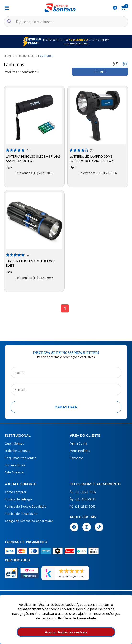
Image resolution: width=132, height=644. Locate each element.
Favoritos (77, 458)
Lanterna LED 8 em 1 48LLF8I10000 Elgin (30, 263)
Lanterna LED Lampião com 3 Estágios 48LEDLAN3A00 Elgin (92, 159)
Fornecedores (15, 465)
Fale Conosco (14, 472)
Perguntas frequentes (21, 458)
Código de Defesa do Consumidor (29, 521)
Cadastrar (66, 407)
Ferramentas (25, 56)
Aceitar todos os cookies (66, 632)
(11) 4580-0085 (83, 499)
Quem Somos (14, 443)
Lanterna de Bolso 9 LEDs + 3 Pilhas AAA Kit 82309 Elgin (33, 159)
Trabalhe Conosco (18, 451)
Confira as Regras (76, 43)
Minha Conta (78, 443)
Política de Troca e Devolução (26, 506)
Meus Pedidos (80, 451)
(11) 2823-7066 (83, 492)
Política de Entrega (18, 499)
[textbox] (66, 22)
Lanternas (46, 56)
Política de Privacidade (77, 618)
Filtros (100, 72)
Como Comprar (16, 492)
